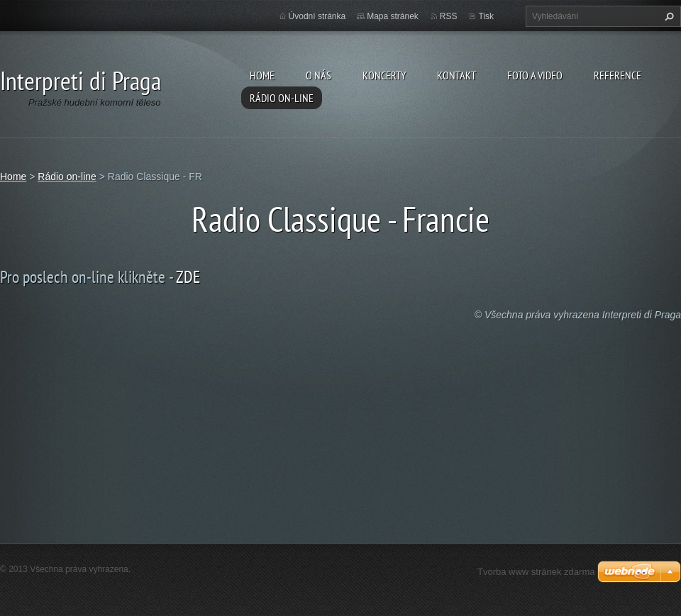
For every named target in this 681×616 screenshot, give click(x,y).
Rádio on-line (282, 98)
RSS (449, 16)
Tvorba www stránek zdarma (536, 572)
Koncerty (384, 75)
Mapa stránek (393, 16)
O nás (319, 75)
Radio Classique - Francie (340, 219)
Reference (618, 75)
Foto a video (535, 75)
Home (262, 75)
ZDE (188, 277)
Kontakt (456, 75)
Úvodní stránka (317, 16)
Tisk (486, 16)
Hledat (668, 16)
